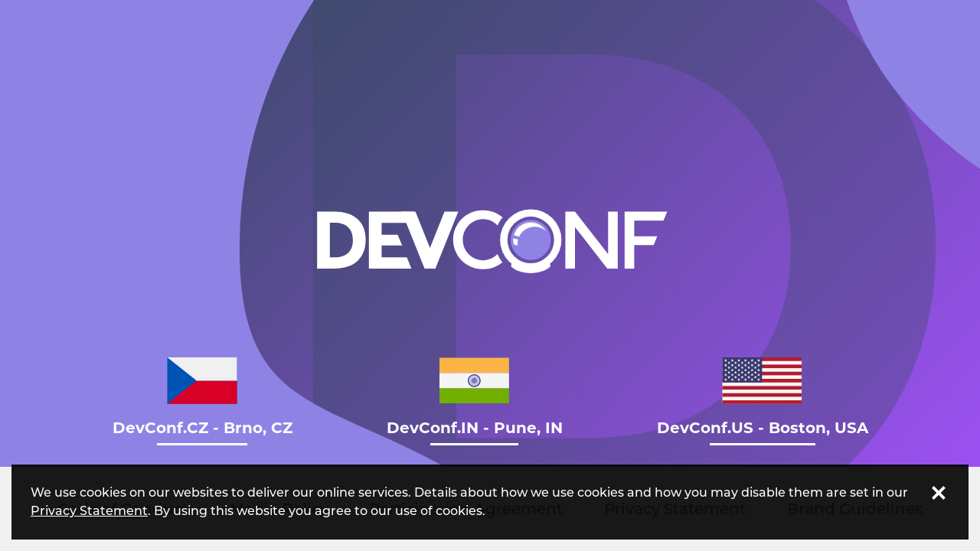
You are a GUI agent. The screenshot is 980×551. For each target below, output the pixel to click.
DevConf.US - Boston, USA (763, 397)
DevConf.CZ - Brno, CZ (203, 397)
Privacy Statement (89, 511)
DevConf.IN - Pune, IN (475, 397)
